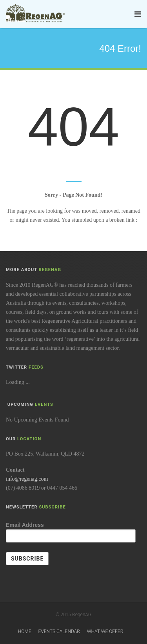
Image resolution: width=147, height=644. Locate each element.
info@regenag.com (27, 479)
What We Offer (105, 631)
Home (25, 631)
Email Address (25, 525)
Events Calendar (59, 631)
